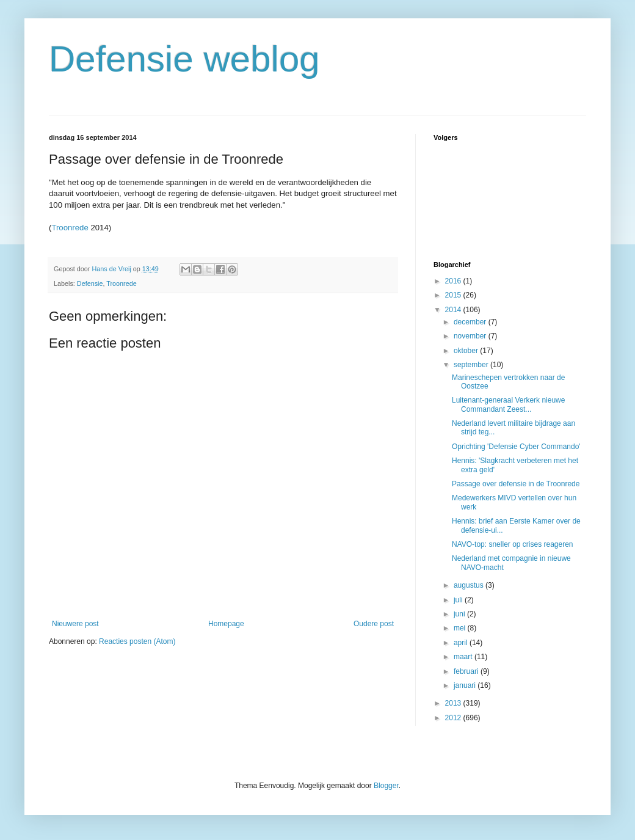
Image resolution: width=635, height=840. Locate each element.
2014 (454, 310)
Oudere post (374, 624)
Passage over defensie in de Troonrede (516, 484)
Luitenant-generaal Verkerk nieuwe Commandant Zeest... (508, 404)
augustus (470, 585)
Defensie (90, 283)
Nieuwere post (75, 624)
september (472, 365)
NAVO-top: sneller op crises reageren (513, 544)
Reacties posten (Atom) (137, 641)
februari (467, 671)
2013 (454, 703)
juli (459, 600)
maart (464, 657)
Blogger (386, 786)
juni (460, 614)
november (471, 336)
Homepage (226, 624)
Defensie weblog (184, 59)
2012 (454, 718)
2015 (454, 295)
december (471, 322)
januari (466, 685)
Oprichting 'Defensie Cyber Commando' (516, 447)
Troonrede (70, 228)
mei (461, 628)
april (462, 643)
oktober (467, 351)
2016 (454, 281)
